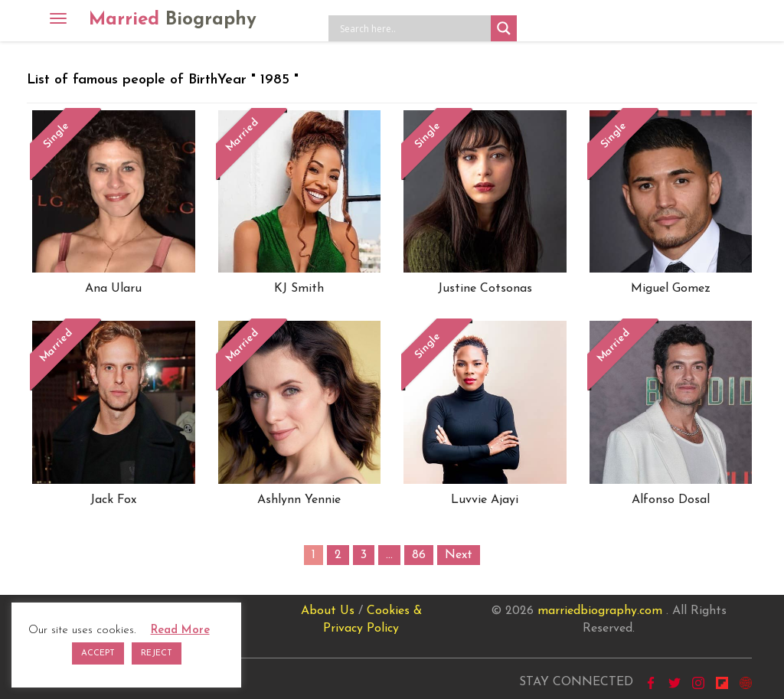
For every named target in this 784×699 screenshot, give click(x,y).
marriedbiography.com (600, 611)
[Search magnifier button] (504, 28)
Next (459, 555)
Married (173, 20)
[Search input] (413, 28)
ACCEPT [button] (98, 653)
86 (419, 555)
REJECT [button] (157, 653)
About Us (328, 611)
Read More (180, 630)
